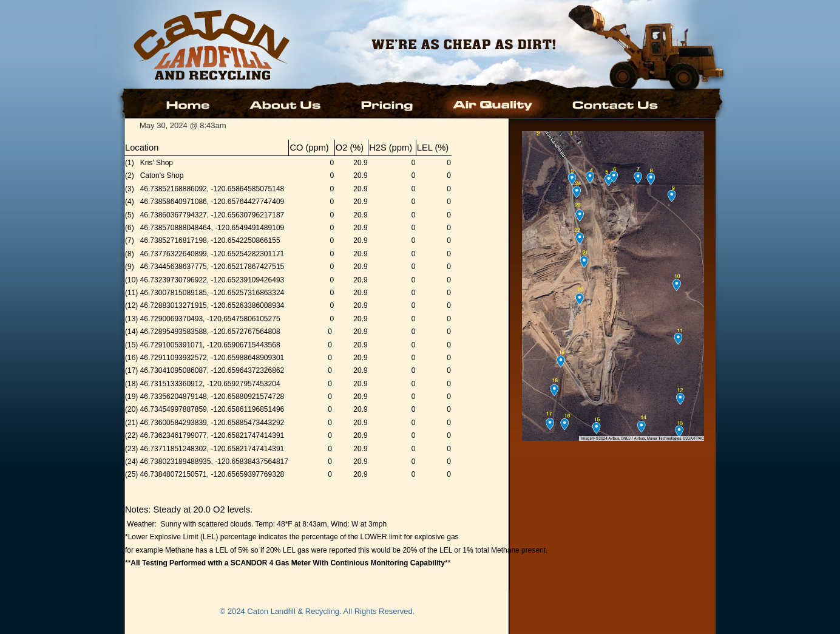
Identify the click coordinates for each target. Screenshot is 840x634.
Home (190, 104)
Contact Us (614, 104)
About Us (286, 104)
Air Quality (494, 104)
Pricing (388, 104)
